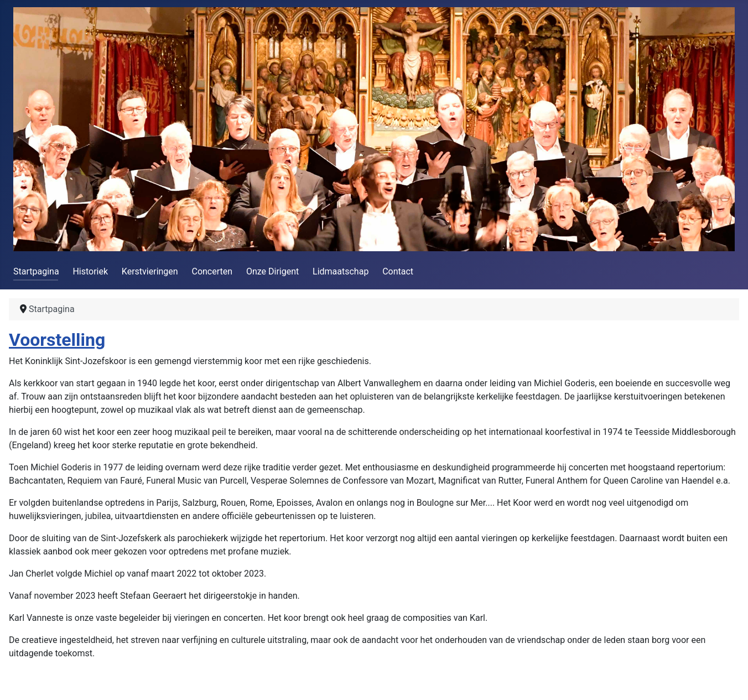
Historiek (90, 271)
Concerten (212, 271)
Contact (398, 271)
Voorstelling (57, 340)
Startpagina (36, 271)
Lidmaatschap (341, 271)
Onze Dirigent (272, 271)
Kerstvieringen (150, 271)
